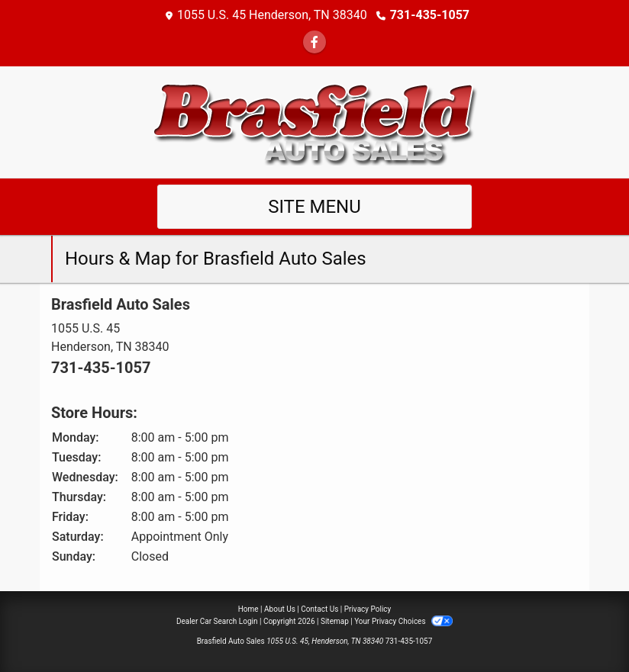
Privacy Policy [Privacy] (368, 609)
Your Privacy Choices (403, 621)
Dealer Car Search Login (217, 621)
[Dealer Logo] (314, 121)
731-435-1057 (430, 15)
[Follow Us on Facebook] (314, 42)
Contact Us (319, 609)
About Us (280, 609)
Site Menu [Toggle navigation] (314, 207)
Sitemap (335, 621)
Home (248, 609)
